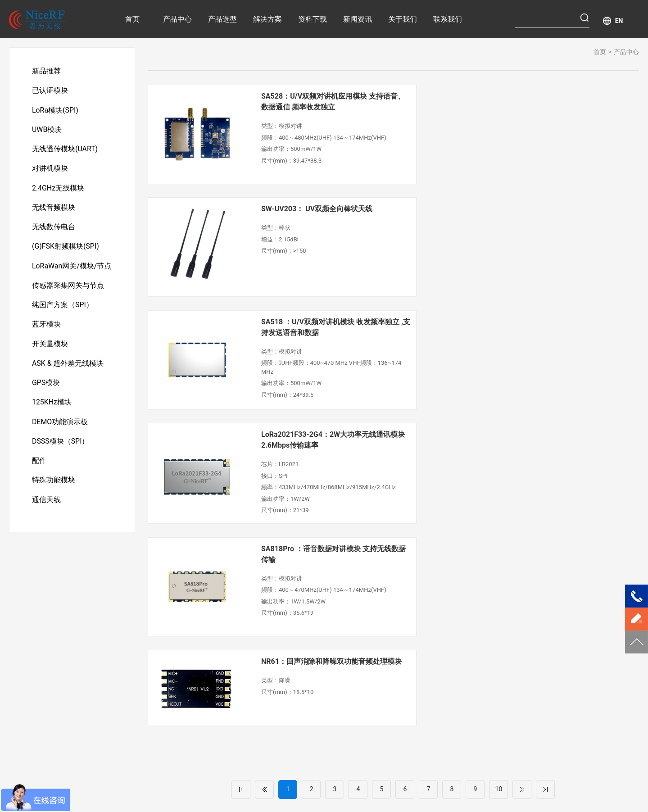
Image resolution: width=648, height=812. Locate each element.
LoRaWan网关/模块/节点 (72, 269)
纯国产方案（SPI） (63, 309)
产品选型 (222, 19)
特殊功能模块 (54, 487)
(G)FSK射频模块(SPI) (66, 249)
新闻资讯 (358, 19)
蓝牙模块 (46, 329)
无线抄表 (265, 659)
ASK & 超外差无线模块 (68, 368)
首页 (132, 19)
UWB (340, 792)
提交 (569, 732)
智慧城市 (265, 687)
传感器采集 (339, 616)
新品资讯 (408, 645)
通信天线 (46, 507)
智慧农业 (265, 631)
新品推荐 (46, 71)
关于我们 (403, 19)
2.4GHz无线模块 (58, 190)
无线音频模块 (54, 210)
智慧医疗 (265, 617)
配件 (39, 467)
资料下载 (313, 19)
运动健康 (265, 673)
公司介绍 (478, 617)
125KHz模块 (52, 408)
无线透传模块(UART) (65, 150)
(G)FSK (317, 792)
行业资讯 (408, 617)
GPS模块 (46, 388)
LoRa (294, 792)
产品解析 (408, 631)
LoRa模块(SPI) (55, 111)
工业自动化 (339, 630)
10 (499, 464)
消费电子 (335, 644)
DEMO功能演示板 (60, 428)
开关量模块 (50, 348)
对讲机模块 (50, 170)
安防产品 (265, 645)
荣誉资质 (478, 631)
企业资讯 (408, 659)
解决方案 (267, 19)
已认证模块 (50, 91)
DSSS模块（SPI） (61, 447)
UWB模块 (47, 130)
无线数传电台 (54, 229)
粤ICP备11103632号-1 (377, 778)
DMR (360, 792)
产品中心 (177, 19)
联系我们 (448, 19)
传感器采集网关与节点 (68, 289)
